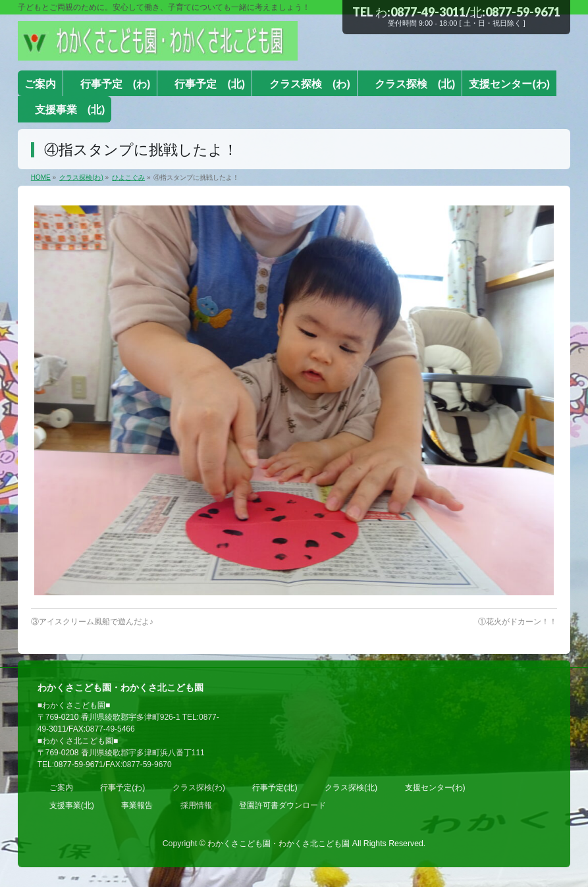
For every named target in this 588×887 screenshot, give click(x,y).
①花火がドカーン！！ (518, 622)
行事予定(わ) (122, 788)
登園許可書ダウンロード (282, 805)
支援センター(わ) (435, 788)
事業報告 (137, 805)
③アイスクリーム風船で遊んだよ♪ (92, 622)
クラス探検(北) (351, 788)
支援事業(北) (72, 805)
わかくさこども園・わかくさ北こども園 (279, 844)
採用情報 (196, 805)
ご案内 (61, 788)
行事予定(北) (275, 788)
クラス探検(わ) (199, 788)
